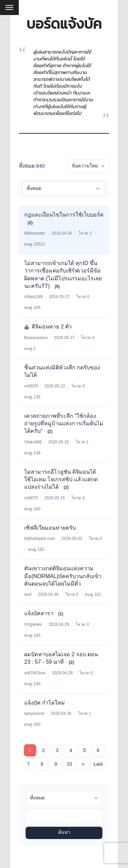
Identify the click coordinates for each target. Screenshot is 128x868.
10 (69, 764)
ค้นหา (64, 833)
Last (98, 764)
